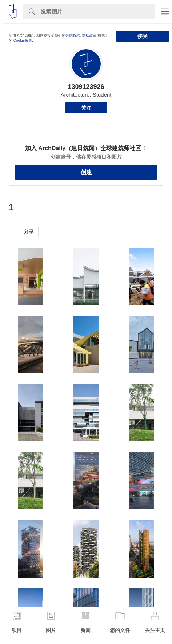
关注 (86, 108)
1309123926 (86, 87)
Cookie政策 (23, 40)
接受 (143, 36)
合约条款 (73, 35)
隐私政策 (89, 35)
